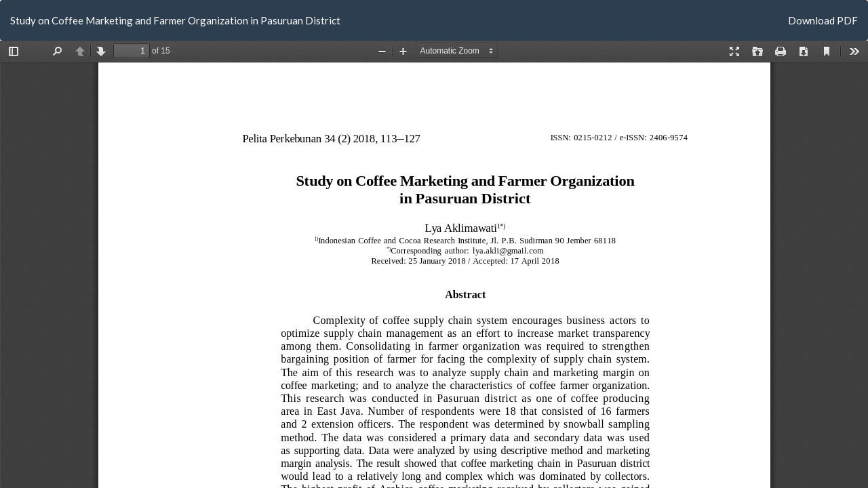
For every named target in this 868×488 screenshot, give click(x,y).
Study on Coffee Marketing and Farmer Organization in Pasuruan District (175, 20)
